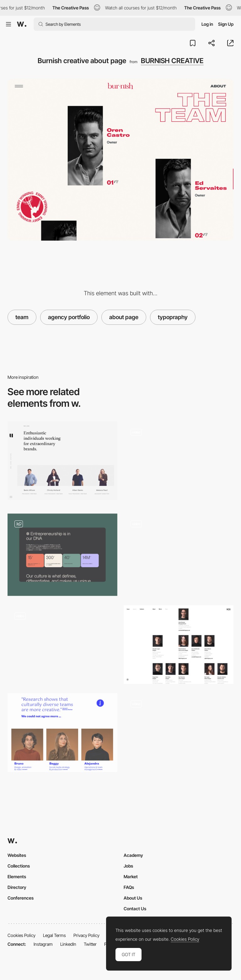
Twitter (90, 944)
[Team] (179, 553)
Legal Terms (54, 935)
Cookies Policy (21, 935)
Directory (17, 887)
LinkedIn (68, 944)
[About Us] (179, 463)
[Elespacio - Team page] (62, 732)
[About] (62, 555)
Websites (17, 855)
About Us (133, 898)
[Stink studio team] (62, 645)
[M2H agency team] (179, 645)
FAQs (129, 887)
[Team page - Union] (62, 461)
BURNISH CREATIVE (172, 61)
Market (131, 877)
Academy (133, 855)
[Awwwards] (22, 24)
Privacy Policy (86, 935)
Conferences (21, 898)
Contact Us (135, 909)
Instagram (43, 944)
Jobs (128, 866)
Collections (19, 866)
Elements (17, 877)
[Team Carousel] (179, 735)
